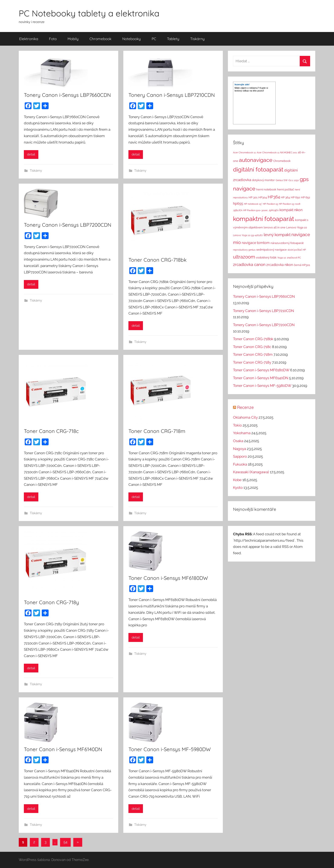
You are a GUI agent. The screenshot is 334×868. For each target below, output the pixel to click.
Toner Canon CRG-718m (157, 431)
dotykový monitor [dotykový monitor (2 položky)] (263, 180)
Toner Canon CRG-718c (51, 431)
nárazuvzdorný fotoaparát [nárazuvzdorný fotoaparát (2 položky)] (287, 243)
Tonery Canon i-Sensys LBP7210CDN (172, 95)
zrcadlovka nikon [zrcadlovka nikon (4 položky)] (280, 265)
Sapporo (240, 456)
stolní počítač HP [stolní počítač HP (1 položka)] (297, 250)
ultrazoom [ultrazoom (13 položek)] (244, 257)
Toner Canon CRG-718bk (158, 260)
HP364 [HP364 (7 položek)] (274, 197)
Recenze (245, 407)
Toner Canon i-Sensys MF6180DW (168, 578)
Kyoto (238, 488)
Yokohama (242, 433)
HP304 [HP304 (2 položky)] (263, 197)
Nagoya (240, 449)
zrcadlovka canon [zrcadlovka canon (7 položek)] (249, 264)
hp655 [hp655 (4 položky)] (238, 204)
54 (65, 842)
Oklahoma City (245, 417)
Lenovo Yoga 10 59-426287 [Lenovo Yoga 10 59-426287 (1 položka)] (248, 235)
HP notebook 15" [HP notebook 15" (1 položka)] (253, 204)
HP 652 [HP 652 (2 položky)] (306, 197)
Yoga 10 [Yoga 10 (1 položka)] (282, 258)
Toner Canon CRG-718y (51, 602)
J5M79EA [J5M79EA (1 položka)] (274, 210)
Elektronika (29, 39)
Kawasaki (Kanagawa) (251, 472)
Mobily (73, 39)
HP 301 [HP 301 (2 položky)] (253, 197)
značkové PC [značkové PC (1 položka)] (294, 258)
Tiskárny (197, 39)
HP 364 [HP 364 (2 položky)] (285, 197)
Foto (53, 39)
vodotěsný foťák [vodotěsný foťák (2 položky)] (266, 258)
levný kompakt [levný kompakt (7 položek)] (277, 235)
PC (154, 39)
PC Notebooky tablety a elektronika (89, 13)
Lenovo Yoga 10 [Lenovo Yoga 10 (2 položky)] (297, 227)
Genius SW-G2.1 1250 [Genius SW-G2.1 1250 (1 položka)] (287, 180)
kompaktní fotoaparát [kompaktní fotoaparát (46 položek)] (264, 219)
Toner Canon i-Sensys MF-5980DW (170, 749)
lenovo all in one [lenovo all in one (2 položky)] (275, 227)
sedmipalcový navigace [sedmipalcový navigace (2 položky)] (271, 250)
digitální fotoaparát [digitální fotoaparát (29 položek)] (258, 169)
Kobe (237, 480)
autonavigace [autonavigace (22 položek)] (256, 160)
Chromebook (100, 39)
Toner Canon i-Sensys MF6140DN (63, 749)
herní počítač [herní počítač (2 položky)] (286, 189)
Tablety (173, 39)
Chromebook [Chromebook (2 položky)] (282, 161)
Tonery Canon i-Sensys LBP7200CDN (68, 225)
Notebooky (132, 39)
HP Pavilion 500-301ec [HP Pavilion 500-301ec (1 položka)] (256, 210)
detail (31, 154)
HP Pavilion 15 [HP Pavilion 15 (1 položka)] (270, 204)
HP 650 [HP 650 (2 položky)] (295, 197)
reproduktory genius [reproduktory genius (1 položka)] (244, 250)
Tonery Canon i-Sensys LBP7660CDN (67, 95)
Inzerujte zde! (242, 84)
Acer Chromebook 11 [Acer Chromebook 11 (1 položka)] (244, 152)
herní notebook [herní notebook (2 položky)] (266, 189)
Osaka (238, 441)
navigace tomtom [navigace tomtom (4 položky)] (256, 243)
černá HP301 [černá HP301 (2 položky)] (302, 265)
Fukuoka (240, 464)
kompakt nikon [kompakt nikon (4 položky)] (291, 210)
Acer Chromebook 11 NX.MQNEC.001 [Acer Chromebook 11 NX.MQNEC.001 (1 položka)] (277, 152)
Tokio (237, 425)
